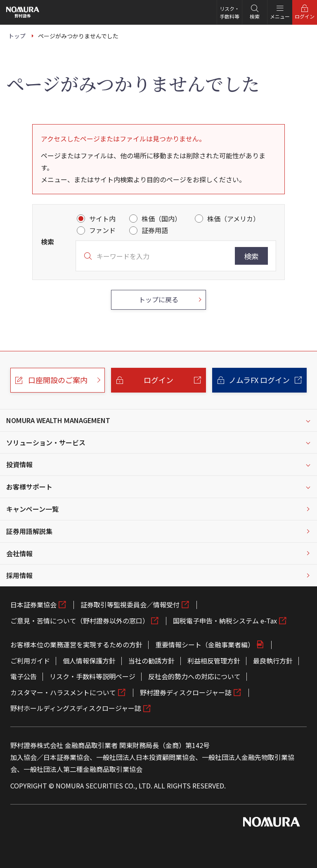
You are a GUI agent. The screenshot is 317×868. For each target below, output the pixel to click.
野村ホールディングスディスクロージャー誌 (76, 708)
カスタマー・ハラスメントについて (63, 692)
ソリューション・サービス (46, 442)
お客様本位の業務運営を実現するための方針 (76, 645)
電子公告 (24, 676)
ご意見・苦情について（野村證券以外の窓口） (80, 621)
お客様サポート (29, 487)
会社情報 (19, 553)
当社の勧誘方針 (151, 661)
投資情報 (19, 464)
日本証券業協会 (33, 605)
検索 (251, 256)
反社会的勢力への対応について (194, 676)
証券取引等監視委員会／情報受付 (130, 605)
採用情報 (19, 575)
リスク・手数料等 (229, 12)
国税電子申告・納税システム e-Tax (225, 621)
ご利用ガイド (30, 661)
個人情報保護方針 (89, 661)
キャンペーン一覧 (32, 509)
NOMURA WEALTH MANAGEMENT (58, 420)
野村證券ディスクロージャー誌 (186, 692)
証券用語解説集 (29, 531)
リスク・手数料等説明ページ (92, 676)
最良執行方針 (273, 661)
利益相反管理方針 (214, 661)
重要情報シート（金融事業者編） (205, 645)
